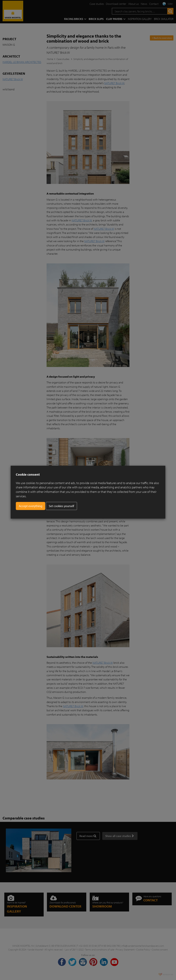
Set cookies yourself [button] (61, 506)
